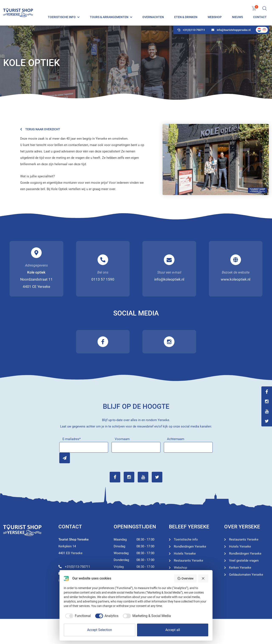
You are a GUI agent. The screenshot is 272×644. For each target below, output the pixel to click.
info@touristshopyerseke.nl (231, 30)
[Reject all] (203, 578)
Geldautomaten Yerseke (246, 575)
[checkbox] (77, 616)
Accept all (173, 630)
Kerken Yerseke (240, 568)
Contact (260, 17)
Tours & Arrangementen (109, 17)
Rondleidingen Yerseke (190, 546)
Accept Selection (100, 630)
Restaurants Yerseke (188, 561)
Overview (185, 578)
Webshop (215, 17)
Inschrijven (65, 458)
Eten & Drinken (186, 17)
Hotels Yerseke (185, 554)
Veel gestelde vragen (244, 561)
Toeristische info (62, 17)
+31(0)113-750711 (191, 30)
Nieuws (237, 17)
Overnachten (153, 17)
